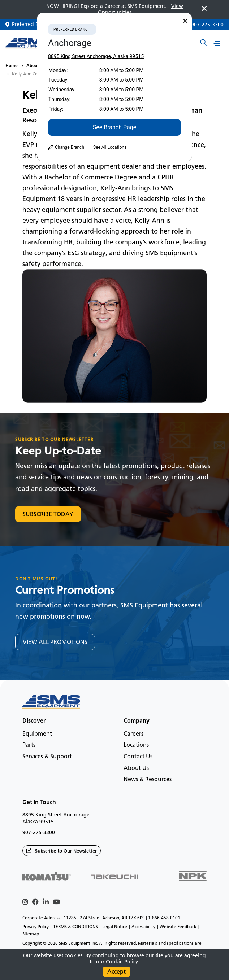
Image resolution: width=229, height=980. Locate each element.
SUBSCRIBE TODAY (48, 514)
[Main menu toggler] (217, 43)
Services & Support (47, 756)
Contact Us (138, 756)
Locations (136, 745)
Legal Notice (115, 927)
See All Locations (110, 147)
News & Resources (148, 779)
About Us (36, 66)
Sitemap (31, 934)
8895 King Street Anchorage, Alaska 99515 (96, 56)
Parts (29, 745)
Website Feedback (178, 927)
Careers (133, 734)
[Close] (185, 21)
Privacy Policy (36, 927)
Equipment (37, 734)
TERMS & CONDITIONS (75, 927)
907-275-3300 (207, 25)
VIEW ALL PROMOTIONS (55, 642)
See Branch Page (114, 127)
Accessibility (143, 927)
